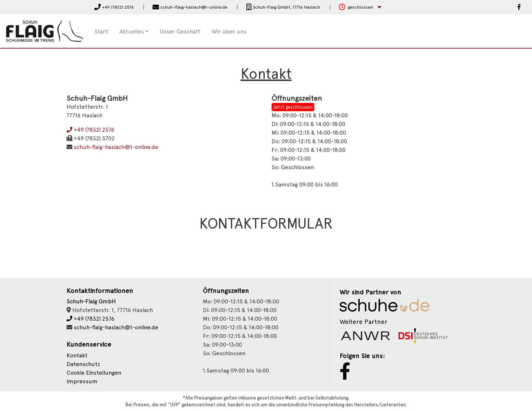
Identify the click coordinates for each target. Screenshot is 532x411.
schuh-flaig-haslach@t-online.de (116, 147)
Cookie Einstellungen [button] (94, 373)
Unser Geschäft (180, 31)
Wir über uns (229, 31)
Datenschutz (83, 364)
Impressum (82, 381)
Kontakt (77, 355)
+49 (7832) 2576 (90, 130)
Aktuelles (132, 31)
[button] (360, 7)
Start (101, 31)
